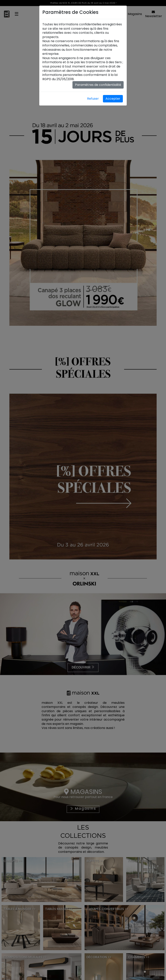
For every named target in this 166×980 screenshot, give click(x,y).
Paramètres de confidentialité (98, 85)
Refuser (93, 99)
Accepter (113, 99)
